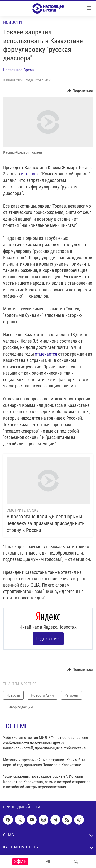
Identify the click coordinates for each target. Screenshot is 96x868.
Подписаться (48, 639)
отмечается (46, 354)
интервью (31, 174)
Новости (12, 22)
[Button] (80, 91)
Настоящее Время (19, 70)
